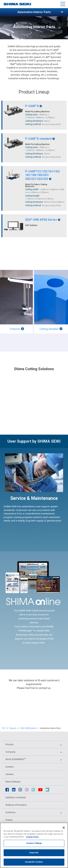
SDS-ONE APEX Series (43, 220)
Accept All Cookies (34, 862)
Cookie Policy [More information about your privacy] (32, 837)
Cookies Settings (34, 843)
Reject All (34, 853)
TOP (4, 728)
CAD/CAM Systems (28, 728)
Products (13, 728)
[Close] (64, 828)
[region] (34, 845)
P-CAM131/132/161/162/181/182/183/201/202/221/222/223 (43, 175)
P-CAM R (34, 106)
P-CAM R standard (40, 139)
